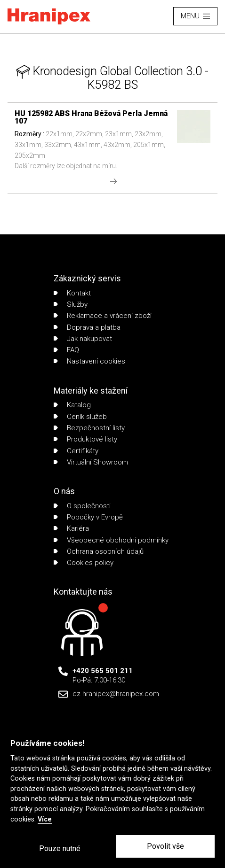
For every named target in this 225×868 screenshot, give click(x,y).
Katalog (72, 405)
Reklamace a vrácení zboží (103, 316)
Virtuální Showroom (91, 462)
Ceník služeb (80, 417)
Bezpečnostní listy (89, 428)
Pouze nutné (60, 849)
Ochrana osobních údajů (99, 551)
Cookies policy (84, 563)
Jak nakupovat (83, 339)
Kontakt (72, 293)
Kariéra (71, 528)
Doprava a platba (87, 327)
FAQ (66, 350)
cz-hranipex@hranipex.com (116, 694)
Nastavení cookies (89, 361)
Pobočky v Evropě (88, 517)
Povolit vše (165, 846)
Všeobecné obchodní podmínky (111, 540)
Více (45, 819)
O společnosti (82, 506)
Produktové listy (85, 439)
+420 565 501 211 (103, 671)
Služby (71, 304)
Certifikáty (76, 451)
